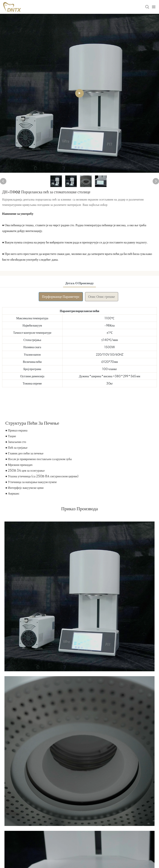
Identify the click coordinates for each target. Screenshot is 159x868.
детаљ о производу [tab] (79, 283)
